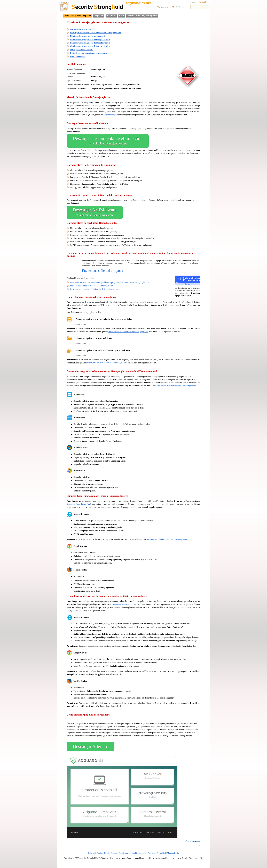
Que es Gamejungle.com (81, 29)
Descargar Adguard (91, 747)
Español (203, 2)
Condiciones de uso (127, 853)
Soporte (114, 853)
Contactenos (141, 853)
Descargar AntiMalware (95, 212)
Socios (100, 853)
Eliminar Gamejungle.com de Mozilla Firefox (90, 43)
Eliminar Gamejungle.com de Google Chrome (90, 39)
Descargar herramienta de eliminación (108, 141)
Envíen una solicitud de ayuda (103, 271)
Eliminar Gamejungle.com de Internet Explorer (91, 46)
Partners (111, 15)
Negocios (99, 15)
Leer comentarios (78, 56)
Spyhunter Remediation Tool (79, 504)
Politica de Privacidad (157, 853)
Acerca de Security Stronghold (142, 15)
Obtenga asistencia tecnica (82, 50)
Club (121, 15)
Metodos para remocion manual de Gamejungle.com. (92, 286)
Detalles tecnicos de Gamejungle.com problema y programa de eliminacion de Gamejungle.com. (110, 282)
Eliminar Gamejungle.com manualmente (88, 36)
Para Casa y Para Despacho (78, 15)
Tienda (107, 853)
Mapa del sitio (173, 853)
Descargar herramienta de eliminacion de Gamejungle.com (96, 33)
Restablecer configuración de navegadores (88, 53)
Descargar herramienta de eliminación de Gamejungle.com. (94, 289)
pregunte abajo (110, 115)
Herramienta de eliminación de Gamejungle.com (128, 331)
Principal (92, 853)
